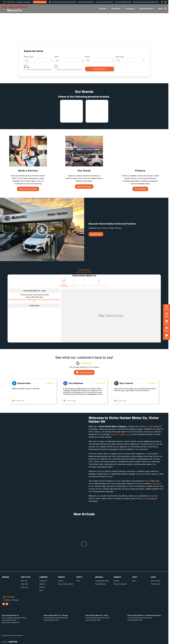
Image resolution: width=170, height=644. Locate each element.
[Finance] (140, 163)
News (41, 590)
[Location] (64, 283)
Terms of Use (155, 584)
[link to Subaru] (97, 111)
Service (61, 581)
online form (157, 484)
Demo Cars (25, 584)
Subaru (122, 434)
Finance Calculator (120, 584)
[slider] (25, 70)
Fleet (134, 581)
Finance (116, 581)
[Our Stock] (84, 162)
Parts (78, 581)
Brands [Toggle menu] (104, 9)
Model (87, 57)
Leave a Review (84, 372)
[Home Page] (15, 9)
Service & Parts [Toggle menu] (148, 9)
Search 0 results (99, 69)
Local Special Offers (102, 581)
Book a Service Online (66, 584)
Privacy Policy (156, 581)
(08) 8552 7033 (37, 297)
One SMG (150, 426)
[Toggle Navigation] (163, 9)
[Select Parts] (84, 283)
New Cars (24, 581)
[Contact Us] (62, 2)
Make (56, 57)
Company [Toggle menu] (131, 9)
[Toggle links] (9, 642)
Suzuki (129, 434)
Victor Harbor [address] (84, 270)
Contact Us (43, 581)
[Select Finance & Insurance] (99, 283)
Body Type (120, 57)
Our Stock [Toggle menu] (117, 9)
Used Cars (24, 587)
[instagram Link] (165, 2)
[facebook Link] (162, 2)
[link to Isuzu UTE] (71, 111)
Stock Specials (100, 584)
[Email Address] (34, 301)
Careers (42, 587)
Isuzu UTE (114, 434)
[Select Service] (74, 283)
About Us (43, 584)
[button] (33, 391)
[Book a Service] (28, 163)
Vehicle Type (29, 57)
